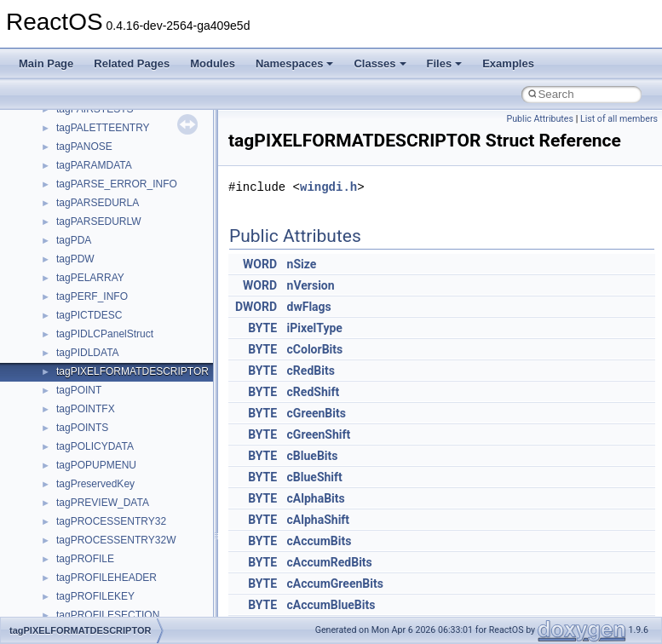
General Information (74, 285)
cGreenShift (319, 434)
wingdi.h (328, 187)
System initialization (74, 192)
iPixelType (315, 328)
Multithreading (61, 210)
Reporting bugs (63, 154)
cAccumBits (319, 541)
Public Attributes (540, 119)
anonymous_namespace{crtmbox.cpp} (143, 548)
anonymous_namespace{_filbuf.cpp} (138, 492)
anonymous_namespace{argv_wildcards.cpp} (159, 510)
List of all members (619, 119)
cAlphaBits (316, 498)
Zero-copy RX (60, 173)
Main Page (46, 63)
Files (445, 63)
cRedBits (311, 371)
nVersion (311, 285)
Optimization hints (69, 229)
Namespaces (295, 63)
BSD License (58, 267)
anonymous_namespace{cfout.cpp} (136, 529)
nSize (302, 264)
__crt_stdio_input (95, 417)
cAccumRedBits (330, 562)
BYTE (262, 328)
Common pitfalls (66, 117)
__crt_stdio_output (98, 435)
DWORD (256, 307)
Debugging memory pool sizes (98, 135)
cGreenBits (317, 413)
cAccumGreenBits (335, 584)
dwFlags (309, 307)
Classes (380, 63)
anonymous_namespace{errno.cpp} (137, 566)
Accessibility (84, 473)
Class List (65, 398)
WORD (260, 264)
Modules (213, 63)
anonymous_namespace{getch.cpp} (138, 604)
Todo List (49, 304)
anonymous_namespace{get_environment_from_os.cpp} (184, 585)
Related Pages (132, 63)
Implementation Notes (79, 248)
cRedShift (314, 392)
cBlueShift (315, 477)
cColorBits (315, 349)
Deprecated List (65, 323)
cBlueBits (313, 456)
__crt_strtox (83, 454)
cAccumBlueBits (331, 605)
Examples (508, 63)
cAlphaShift (319, 520)
